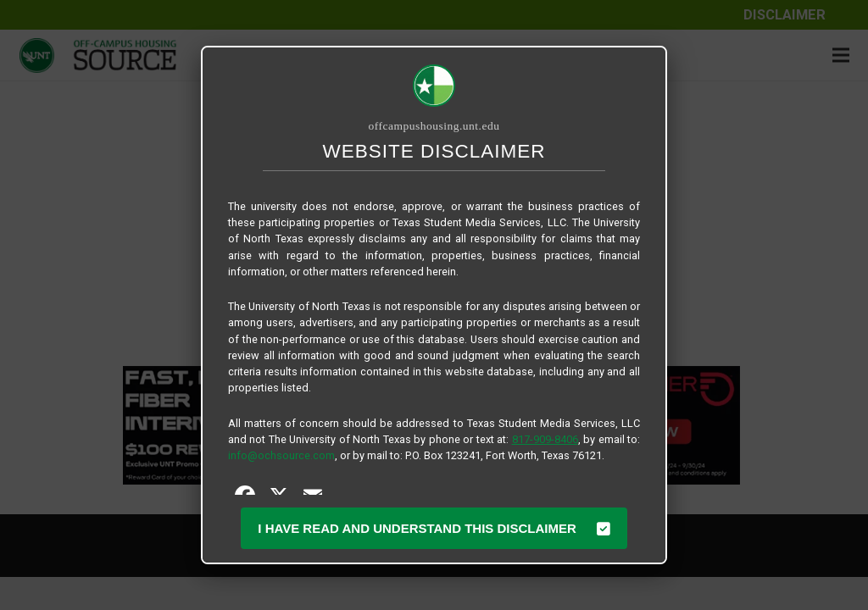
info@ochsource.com (281, 455)
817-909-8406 (545, 439)
